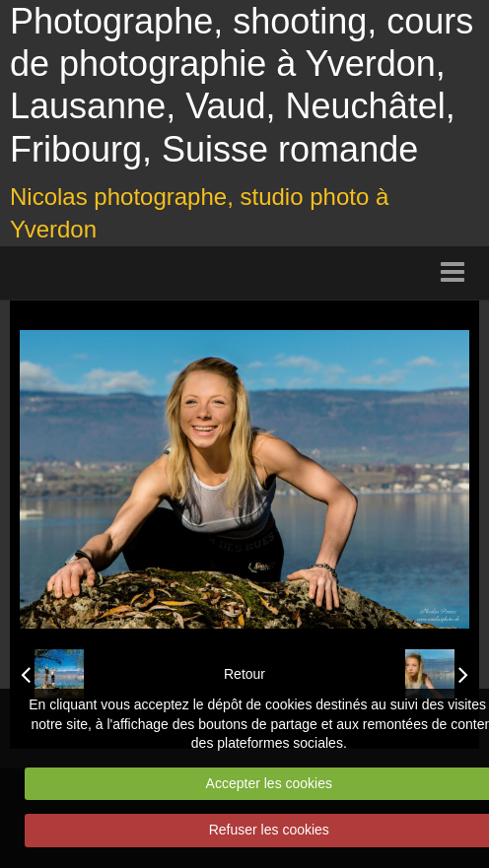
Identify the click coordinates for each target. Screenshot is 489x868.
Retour (244, 674)
